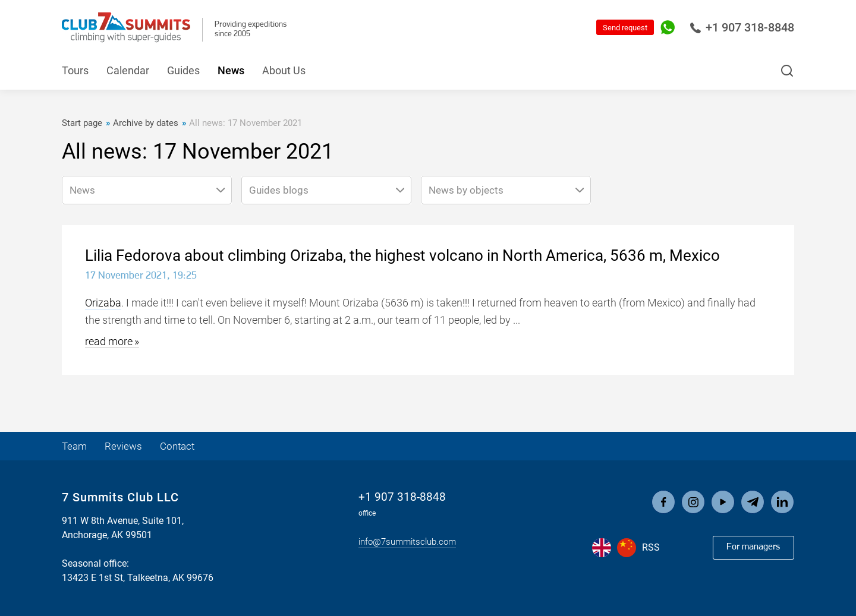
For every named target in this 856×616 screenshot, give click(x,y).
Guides (183, 70)
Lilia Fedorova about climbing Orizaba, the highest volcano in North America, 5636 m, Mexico (402, 255)
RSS (651, 547)
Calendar (128, 70)
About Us (284, 70)
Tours (75, 70)
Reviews (126, 446)
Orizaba (103, 303)
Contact (182, 446)
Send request (625, 28)
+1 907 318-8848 (742, 27)
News (231, 70)
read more (109, 341)
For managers (753, 547)
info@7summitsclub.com (407, 542)
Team (75, 446)
